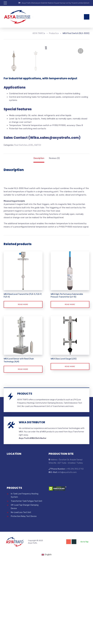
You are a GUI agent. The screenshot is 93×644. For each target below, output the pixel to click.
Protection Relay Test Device (24, 599)
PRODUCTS (25, 476)
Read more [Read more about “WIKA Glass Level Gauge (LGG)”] (70, 449)
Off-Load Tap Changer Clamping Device (25, 589)
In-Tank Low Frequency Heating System (25, 578)
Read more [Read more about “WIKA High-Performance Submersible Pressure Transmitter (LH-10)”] (70, 387)
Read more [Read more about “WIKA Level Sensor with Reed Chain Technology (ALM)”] (23, 452)
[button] (81, 51)
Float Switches (21, 228)
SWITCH (38, 228)
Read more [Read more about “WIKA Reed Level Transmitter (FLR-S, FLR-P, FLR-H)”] (23, 387)
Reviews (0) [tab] (54, 241)
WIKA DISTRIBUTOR (32, 505)
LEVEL (31, 228)
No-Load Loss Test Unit (21, 595)
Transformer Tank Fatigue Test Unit (27, 584)
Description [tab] (39, 241)
